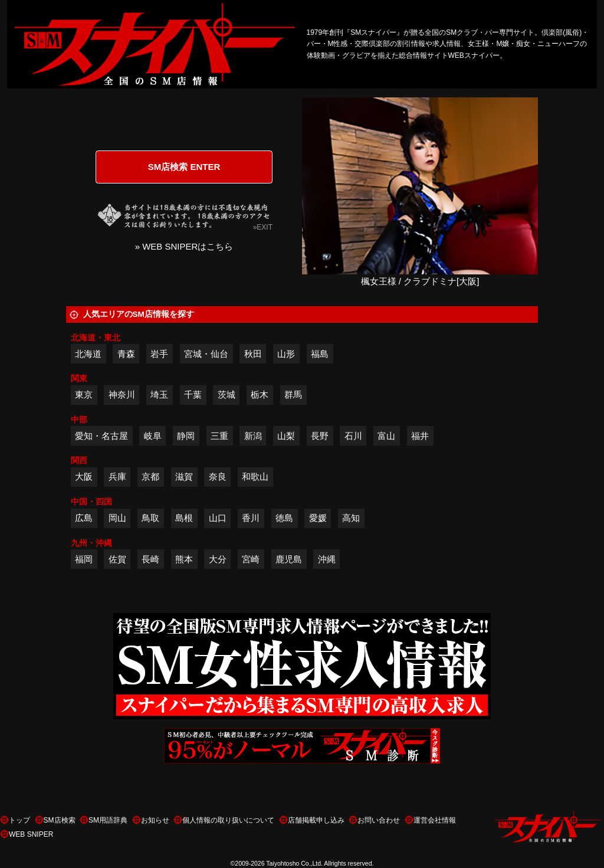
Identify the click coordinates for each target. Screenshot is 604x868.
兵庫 (117, 476)
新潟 (253, 436)
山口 (218, 518)
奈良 (218, 476)
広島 (84, 518)
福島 (320, 354)
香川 (251, 518)
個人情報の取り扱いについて (228, 820)
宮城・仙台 (206, 354)
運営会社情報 (435, 820)
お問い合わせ (379, 820)
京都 (150, 476)
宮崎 (251, 559)
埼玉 (159, 394)
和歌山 (255, 476)
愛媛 (318, 518)
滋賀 (184, 476)
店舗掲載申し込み (316, 820)
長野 (320, 436)
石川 (353, 436)
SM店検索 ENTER (184, 167)
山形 (286, 354)
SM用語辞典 (108, 820)
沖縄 (327, 559)
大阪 (84, 476)
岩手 (159, 354)
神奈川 (122, 394)
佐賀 (117, 559)
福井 (420, 436)
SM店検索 (60, 820)
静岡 (186, 436)
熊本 (184, 559)
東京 (84, 394)
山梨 (286, 436)
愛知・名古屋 (101, 436)
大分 (218, 559)
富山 (386, 436)
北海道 (88, 354)
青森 (126, 354)
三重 (219, 436)
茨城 (226, 394)
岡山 (117, 518)
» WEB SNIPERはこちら (184, 246)
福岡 (84, 559)
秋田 (253, 354)
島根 (184, 518)
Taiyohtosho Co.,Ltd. (294, 863)
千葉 (193, 394)
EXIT (265, 227)
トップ (19, 820)
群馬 (293, 394)
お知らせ (155, 820)
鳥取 (150, 518)
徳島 (284, 518)
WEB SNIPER (31, 834)
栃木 (260, 394)
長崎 (150, 559)
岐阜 (153, 436)
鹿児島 (289, 559)
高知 (351, 518)
